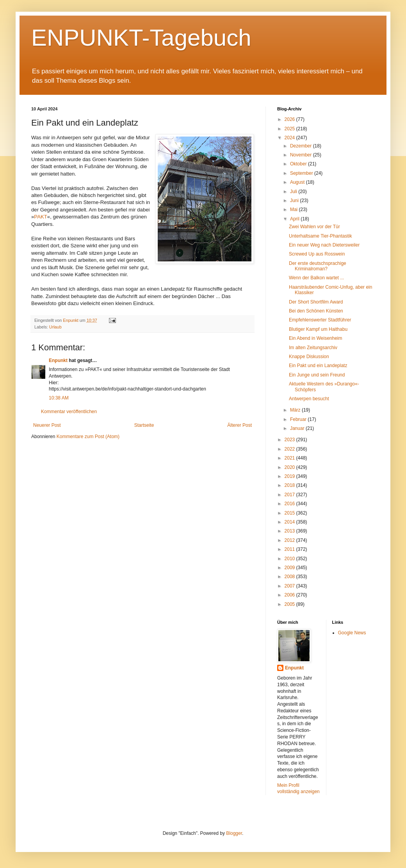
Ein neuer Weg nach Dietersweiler (324, 245)
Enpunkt (58, 360)
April (295, 219)
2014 (290, 522)
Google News (352, 633)
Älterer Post (240, 425)
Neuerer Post (47, 425)
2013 (290, 531)
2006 (290, 595)
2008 (290, 577)
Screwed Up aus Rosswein (317, 254)
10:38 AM (59, 398)
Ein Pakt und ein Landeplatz (318, 366)
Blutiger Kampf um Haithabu (318, 329)
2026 (290, 119)
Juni (295, 201)
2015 (290, 513)
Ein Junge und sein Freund (317, 375)
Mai (295, 209)
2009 (290, 568)
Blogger (234, 833)
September (302, 173)
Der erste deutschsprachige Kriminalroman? (318, 266)
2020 (290, 467)
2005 (290, 604)
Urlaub (55, 327)
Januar (298, 428)
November (302, 155)
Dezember (302, 146)
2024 (290, 138)
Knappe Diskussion (309, 357)
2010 (290, 559)
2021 (290, 458)
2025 (290, 129)
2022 (290, 449)
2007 (290, 586)
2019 (290, 476)
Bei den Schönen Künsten (316, 311)
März (296, 410)
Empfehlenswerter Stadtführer (320, 320)
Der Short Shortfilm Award (316, 302)
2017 (290, 495)
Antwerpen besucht (309, 399)
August (298, 182)
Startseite (144, 425)
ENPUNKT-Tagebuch (141, 38)
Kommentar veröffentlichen (69, 412)
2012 (290, 540)
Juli (294, 192)
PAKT (40, 217)
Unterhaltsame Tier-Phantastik (320, 236)
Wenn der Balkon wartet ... (316, 278)
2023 (290, 440)
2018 (290, 485)
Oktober (299, 164)
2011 (290, 549)
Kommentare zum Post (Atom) (88, 437)
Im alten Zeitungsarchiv (313, 348)
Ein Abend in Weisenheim (316, 338)
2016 (290, 504)
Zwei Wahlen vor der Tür (314, 227)
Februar (299, 419)
